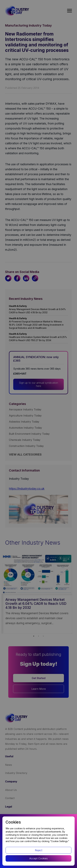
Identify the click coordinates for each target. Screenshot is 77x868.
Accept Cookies (38, 858)
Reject (39, 850)
